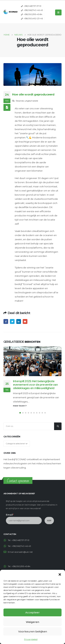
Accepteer (32, 612)
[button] (60, 574)
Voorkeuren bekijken (33, 631)
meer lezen (20, 406)
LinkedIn (19, 321)
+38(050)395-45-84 (33, 14)
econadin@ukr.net (24, 552)
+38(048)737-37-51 (32, 6)
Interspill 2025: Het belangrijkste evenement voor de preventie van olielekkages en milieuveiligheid (35, 385)
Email (25, 321)
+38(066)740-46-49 (33, 10)
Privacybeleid (31, 639)
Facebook (6, 321)
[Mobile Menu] (58, 12)
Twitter (12, 321)
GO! (49, 521)
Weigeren (32, 622)
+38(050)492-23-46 (33, 19)
